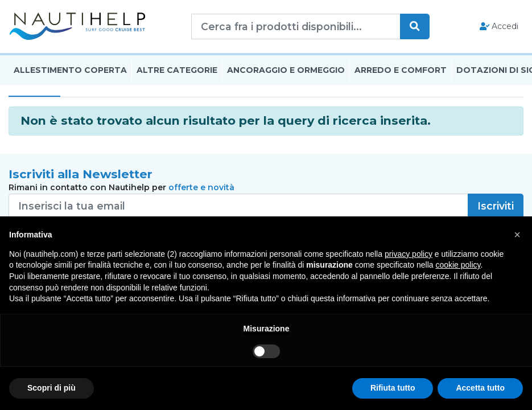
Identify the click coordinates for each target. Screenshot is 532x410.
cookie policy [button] (458, 265)
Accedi (499, 26)
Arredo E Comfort (401, 70)
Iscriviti (496, 206)
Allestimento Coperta (70, 70)
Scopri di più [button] (51, 388)
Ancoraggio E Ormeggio (286, 70)
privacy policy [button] (409, 254)
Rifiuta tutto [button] (393, 388)
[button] (517, 235)
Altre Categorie (177, 70)
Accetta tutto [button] (480, 388)
